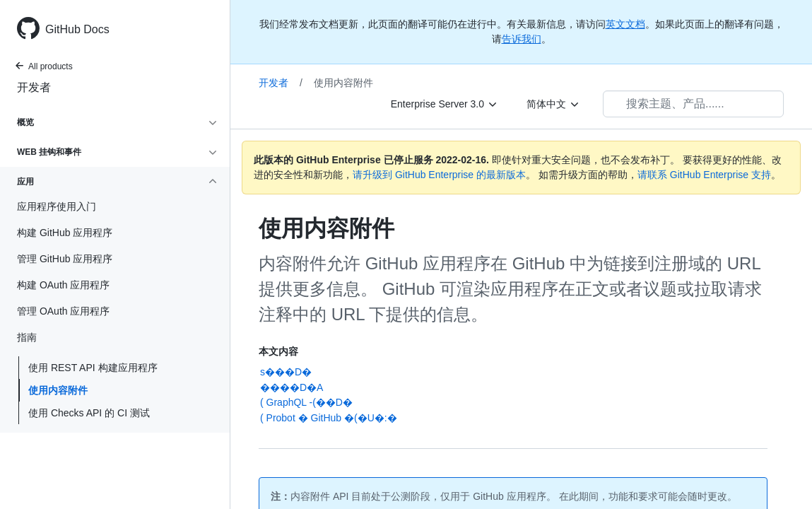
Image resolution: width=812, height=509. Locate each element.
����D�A (292, 387)
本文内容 (278, 351)
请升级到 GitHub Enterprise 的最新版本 (439, 175)
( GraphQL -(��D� (306, 402)
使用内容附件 (58, 390)
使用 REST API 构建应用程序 (93, 368)
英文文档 (625, 24)
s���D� (286, 372)
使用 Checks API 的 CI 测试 (89, 413)
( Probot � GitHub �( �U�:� (329, 418)
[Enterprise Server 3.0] (445, 104)
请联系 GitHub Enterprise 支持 (704, 175)
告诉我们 (522, 39)
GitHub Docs (77, 29)
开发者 (34, 87)
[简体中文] (553, 104)
